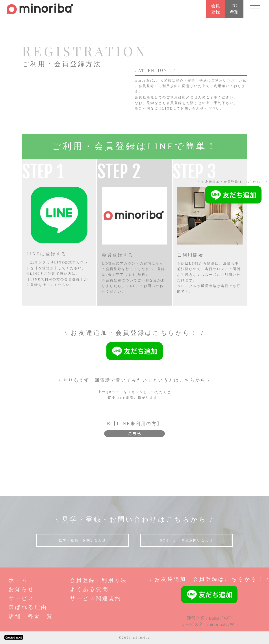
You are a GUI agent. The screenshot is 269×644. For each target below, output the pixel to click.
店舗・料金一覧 (31, 616)
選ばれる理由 (28, 607)
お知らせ (22, 589)
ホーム (18, 580)
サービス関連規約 (96, 598)
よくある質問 (89, 589)
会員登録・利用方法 (98, 580)
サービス (22, 598)
